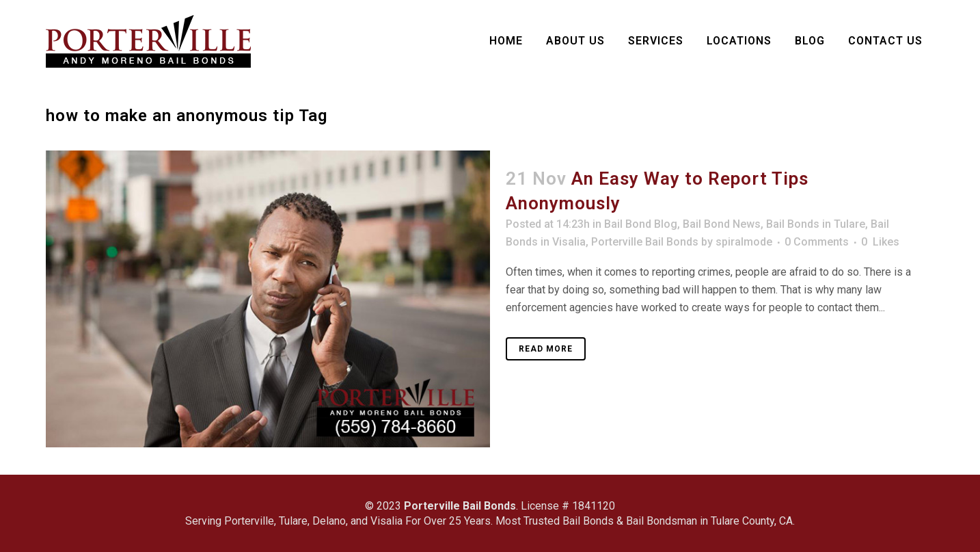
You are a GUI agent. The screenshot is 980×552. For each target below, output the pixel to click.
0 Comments (817, 242)
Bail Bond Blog (641, 224)
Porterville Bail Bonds (645, 242)
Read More (546, 349)
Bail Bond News (722, 224)
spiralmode (744, 242)
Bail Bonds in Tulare (816, 224)
